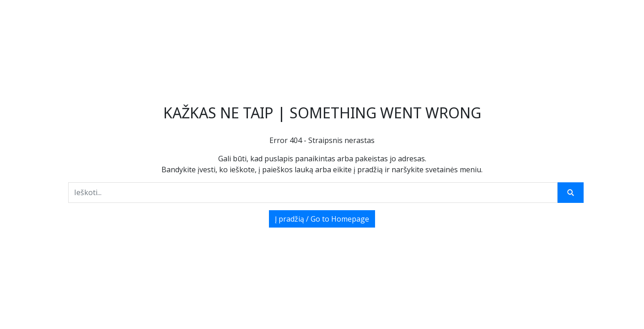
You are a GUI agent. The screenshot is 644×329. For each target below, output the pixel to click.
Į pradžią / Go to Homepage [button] (322, 219)
